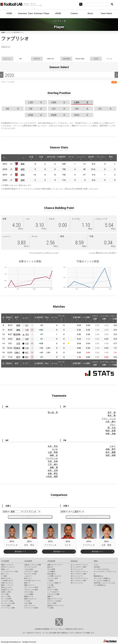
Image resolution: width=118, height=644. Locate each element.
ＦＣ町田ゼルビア (7, 581)
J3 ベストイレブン (77, 583)
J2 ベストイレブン (77, 576)
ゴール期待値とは (100, 585)
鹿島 (23, 164)
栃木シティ (28, 578)
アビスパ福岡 (6, 606)
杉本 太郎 (53, 470)
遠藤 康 (54, 467)
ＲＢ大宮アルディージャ (33, 581)
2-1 (27, 325)
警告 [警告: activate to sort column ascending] (111, 158)
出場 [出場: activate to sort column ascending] (31, 158)
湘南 (18, 330)
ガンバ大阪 (5, 594)
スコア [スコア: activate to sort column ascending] (25, 318)
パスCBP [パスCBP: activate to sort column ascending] (86, 318)
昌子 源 (112, 412)
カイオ (55, 449)
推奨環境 (46, 629)
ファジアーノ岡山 (7, 601)
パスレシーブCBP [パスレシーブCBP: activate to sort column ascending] (113, 318)
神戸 (18, 357)
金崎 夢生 (53, 473)
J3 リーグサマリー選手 (78, 581)
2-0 (27, 339)
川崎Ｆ (17, 353)
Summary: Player (42, 13)
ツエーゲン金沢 (53, 578)
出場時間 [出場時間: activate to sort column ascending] (61, 158)
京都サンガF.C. (6, 592)
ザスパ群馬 (51, 569)
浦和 (23, 169)
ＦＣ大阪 (50, 585)
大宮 (18, 343)
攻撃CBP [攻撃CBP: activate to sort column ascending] (77, 318)
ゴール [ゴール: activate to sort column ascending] (71, 158)
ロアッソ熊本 (52, 603)
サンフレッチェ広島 (8, 603)
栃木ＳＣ (50, 567)
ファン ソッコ (109, 418)
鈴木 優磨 (111, 452)
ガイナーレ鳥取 (53, 590)
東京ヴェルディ (6, 578)
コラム (96, 565)
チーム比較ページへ (30, 517)
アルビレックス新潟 (31, 590)
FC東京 (17, 348)
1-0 (27, 330)
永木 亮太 (53, 446)
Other (96, 561)
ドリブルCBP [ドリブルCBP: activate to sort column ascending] (104, 318)
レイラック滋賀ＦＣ (54, 583)
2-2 (27, 334)
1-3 (27, 343)
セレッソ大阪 (6, 596)
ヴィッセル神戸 (6, 599)
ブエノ (113, 425)
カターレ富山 (29, 592)
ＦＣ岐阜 (50, 581)
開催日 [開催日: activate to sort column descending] (9, 318)
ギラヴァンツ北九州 (54, 601)
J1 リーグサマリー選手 (78, 567)
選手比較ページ (20, 552)
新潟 (18, 339)
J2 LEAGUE (28, 561)
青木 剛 (112, 415)
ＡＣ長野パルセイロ (54, 576)
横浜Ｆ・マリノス (7, 585)
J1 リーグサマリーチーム (79, 565)
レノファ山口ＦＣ (53, 592)
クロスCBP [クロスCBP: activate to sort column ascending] (95, 318)
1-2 (27, 348)
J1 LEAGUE (5, 561)
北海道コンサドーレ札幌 (33, 565)
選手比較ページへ (88, 517)
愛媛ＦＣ (50, 596)
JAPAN (58, 13)
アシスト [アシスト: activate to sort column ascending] (101, 158)
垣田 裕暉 (111, 455)
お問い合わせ (78, 629)
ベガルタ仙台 (29, 569)
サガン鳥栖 (28, 603)
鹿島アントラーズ (7, 565)
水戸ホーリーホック (8, 567)
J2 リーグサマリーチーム (79, 572)
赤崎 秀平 (111, 449)
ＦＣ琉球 (50, 608)
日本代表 (97, 567)
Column (74, 13)
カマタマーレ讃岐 (53, 594)
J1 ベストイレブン (77, 569)
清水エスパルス (6, 587)
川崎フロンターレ (7, 583)
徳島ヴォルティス (30, 599)
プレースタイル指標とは (102, 578)
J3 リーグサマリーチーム (79, 578)
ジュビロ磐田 (29, 594)
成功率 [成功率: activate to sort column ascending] (91, 158)
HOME (9, 13)
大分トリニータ (30, 606)
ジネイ (113, 446)
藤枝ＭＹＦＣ (29, 596)
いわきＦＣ (28, 576)
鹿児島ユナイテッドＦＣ (56, 606)
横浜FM (17, 334)
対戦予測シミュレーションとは (104, 583)
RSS (114, 82)
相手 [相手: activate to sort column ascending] (17, 318)
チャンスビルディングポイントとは (43, 253)
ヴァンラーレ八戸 (30, 567)
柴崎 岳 (54, 455)
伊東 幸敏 (111, 434)
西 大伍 (112, 428)
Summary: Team (25, 13)
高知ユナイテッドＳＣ (55, 599)
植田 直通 (111, 431)
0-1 (27, 353)
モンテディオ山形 (30, 574)
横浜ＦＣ (27, 583)
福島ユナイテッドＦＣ (55, 565)
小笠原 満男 (52, 476)
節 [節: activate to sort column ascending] (3, 318)
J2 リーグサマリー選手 (78, 574)
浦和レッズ (5, 569)
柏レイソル (5, 574)
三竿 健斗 (53, 464)
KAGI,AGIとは (98, 576)
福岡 (18, 325)
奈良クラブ (51, 587)
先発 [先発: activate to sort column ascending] (41, 158)
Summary (74, 561)
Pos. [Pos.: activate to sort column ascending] (47, 318)
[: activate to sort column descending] (4, 158)
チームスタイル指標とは (102, 581)
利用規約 (39, 629)
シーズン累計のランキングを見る (102, 253)
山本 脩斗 (111, 421)
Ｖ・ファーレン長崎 (8, 608)
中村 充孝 (53, 461)
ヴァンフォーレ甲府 (31, 587)
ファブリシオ (52, 458)
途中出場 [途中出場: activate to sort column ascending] (51, 158)
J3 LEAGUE (51, 561)
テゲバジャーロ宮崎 (31, 608)
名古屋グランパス (7, 590)
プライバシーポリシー (58, 629)
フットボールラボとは (101, 569)
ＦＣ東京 (4, 576)
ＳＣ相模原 (51, 572)
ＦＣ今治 (27, 601)
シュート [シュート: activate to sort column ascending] (81, 158)
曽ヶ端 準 (53, 412)
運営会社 (69, 629)
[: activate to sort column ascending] (9, 158)
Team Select (106, 13)
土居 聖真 (53, 452)
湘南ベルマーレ (30, 585)
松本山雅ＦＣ (52, 574)
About (90, 13)
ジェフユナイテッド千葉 (9, 572)
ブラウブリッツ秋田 (31, 572)
